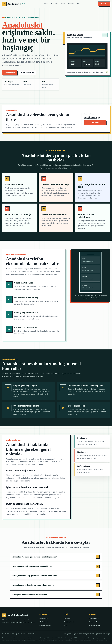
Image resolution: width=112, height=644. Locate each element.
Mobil (63, 4)
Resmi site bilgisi (94, 626)
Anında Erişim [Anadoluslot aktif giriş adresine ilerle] (10, 73)
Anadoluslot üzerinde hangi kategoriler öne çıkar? (56, 585)
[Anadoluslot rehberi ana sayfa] (14, 4)
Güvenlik (71, 4)
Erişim (46, 4)
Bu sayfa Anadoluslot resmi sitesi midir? (56, 595)
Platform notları (69, 622)
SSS (78, 4)
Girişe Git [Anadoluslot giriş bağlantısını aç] (104, 4)
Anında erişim (44, 618)
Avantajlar (55, 4)
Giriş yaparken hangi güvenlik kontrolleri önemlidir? (56, 576)
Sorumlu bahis (94, 622)
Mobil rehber (44, 622)
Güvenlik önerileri (45, 626)
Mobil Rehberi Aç (27, 73)
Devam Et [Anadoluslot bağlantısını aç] (95, 122)
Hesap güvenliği (94, 618)
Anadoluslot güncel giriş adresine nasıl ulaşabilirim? (56, 557)
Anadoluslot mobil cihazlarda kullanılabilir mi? (56, 566)
